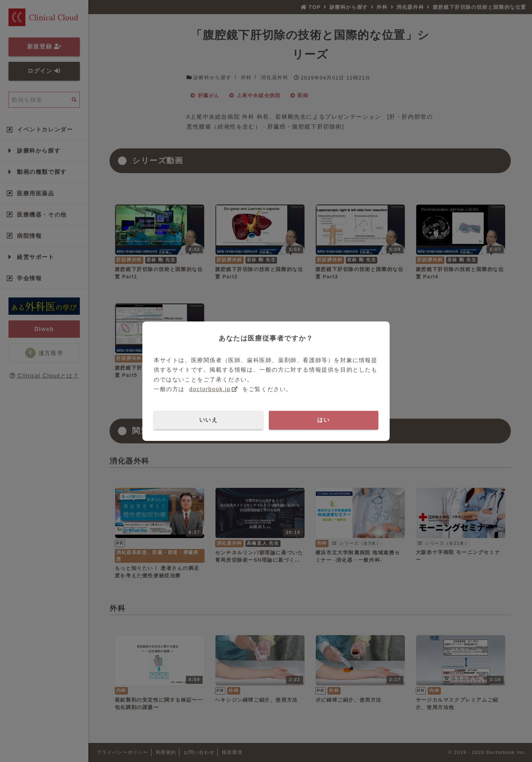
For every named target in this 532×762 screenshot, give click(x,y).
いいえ (209, 420)
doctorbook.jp (210, 389)
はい (323, 420)
